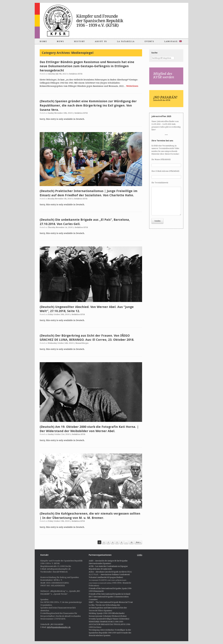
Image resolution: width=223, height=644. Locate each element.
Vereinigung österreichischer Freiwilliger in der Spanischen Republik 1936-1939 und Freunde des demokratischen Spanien (110, 633)
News (60, 41)
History (80, 41)
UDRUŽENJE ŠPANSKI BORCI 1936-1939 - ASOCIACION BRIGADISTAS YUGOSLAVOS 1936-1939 (110, 624)
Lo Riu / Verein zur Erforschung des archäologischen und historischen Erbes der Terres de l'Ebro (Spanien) (108, 608)
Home (43, 41)
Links (140, 555)
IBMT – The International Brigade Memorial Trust (111, 602)
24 (131, 542)
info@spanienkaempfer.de (59, 627)
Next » (138, 542)
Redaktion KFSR (76, 74)
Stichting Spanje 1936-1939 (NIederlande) (107, 613)
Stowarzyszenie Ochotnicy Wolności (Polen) (108, 616)
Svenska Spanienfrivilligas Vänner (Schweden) (109, 619)
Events (149, 41)
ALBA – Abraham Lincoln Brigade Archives (108, 572)
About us (101, 41)
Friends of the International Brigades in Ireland (109, 594)
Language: (173, 41)
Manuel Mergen (82, 343)
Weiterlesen (132, 86)
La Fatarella (126, 41)
